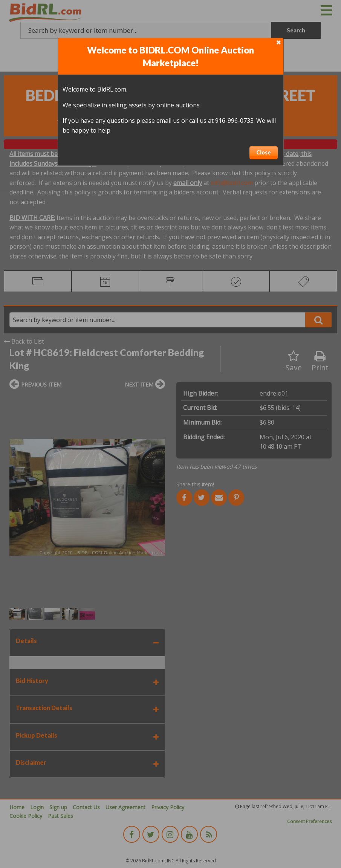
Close (264, 152)
